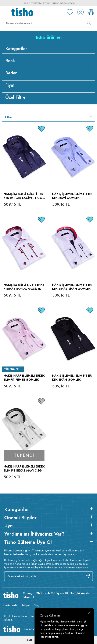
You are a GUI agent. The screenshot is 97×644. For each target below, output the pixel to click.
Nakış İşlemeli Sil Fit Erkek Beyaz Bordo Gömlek (24, 287)
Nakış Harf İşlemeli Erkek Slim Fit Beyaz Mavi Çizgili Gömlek (24, 469)
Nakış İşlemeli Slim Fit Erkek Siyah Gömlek (72, 378)
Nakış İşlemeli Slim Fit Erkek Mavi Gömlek (72, 196)
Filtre (48, 117)
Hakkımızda (10, 605)
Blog (37, 605)
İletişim (26, 605)
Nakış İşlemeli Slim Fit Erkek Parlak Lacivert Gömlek (24, 196)
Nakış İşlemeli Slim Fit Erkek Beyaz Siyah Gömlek (72, 287)
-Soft (28, 640)
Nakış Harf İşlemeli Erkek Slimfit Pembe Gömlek (24, 378)
